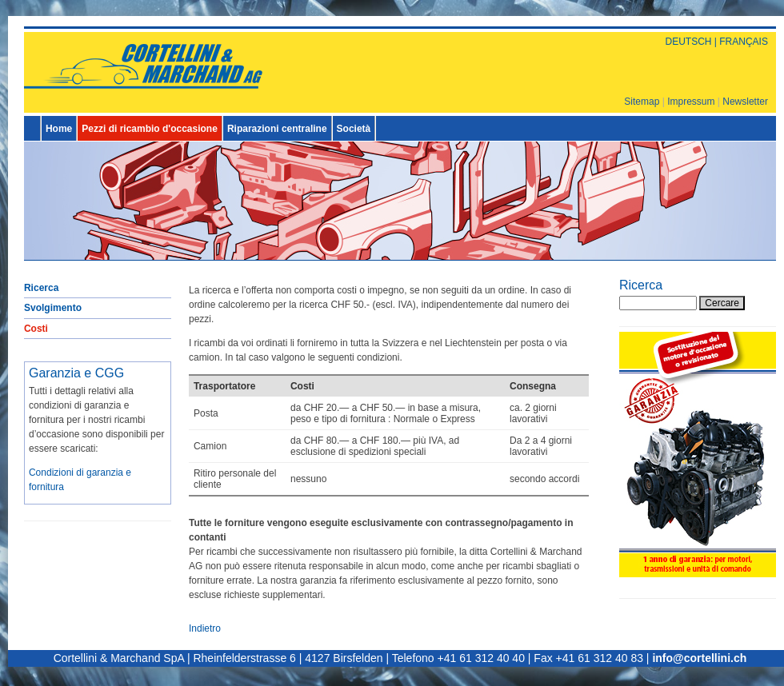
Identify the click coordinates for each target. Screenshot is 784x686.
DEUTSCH (688, 42)
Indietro (205, 628)
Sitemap (642, 102)
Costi (36, 329)
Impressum (691, 102)
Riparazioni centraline (277, 129)
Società (354, 129)
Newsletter (745, 102)
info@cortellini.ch (699, 658)
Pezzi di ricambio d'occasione (150, 129)
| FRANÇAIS (739, 42)
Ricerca (41, 288)
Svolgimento (53, 308)
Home (59, 129)
